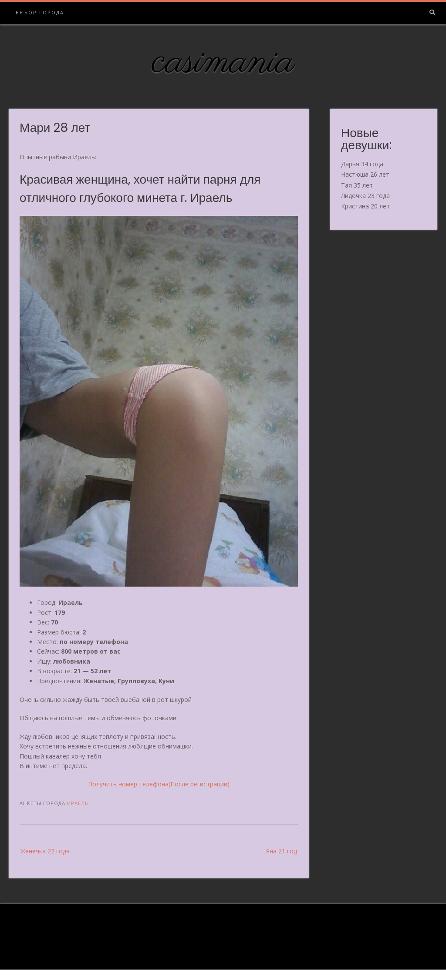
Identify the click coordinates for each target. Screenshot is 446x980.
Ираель (78, 803)
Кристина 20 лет (365, 206)
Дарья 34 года (362, 164)
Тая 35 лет (357, 185)
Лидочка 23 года (365, 196)
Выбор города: (41, 12)
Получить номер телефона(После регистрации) (159, 784)
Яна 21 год (282, 851)
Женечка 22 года (45, 851)
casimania (223, 62)
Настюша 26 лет (365, 174)
